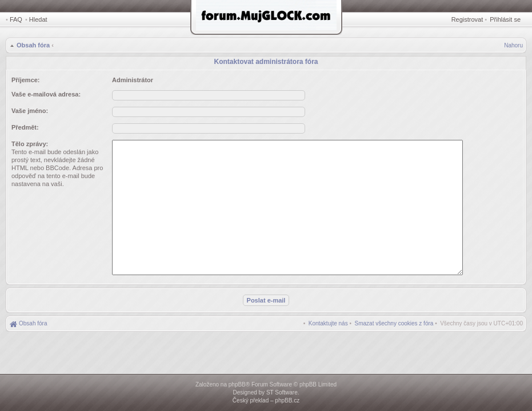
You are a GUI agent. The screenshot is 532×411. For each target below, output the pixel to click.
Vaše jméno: (30, 111)
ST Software (282, 392)
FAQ (16, 19)
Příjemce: (26, 80)
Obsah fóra (33, 45)
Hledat (38, 19)
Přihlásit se (505, 19)
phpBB (237, 384)
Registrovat (467, 19)
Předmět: (25, 127)
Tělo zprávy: (30, 144)
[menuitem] (394, 323)
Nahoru (513, 45)
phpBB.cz (287, 400)
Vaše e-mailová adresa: (46, 94)
